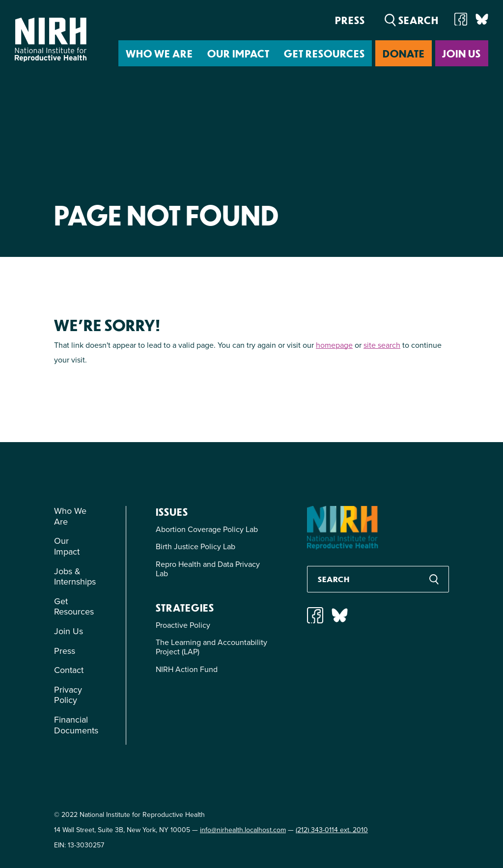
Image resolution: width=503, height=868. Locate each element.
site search (382, 345)
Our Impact (238, 53)
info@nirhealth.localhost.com (243, 830)
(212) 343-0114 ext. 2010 (332, 830)
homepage (334, 345)
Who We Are (159, 53)
